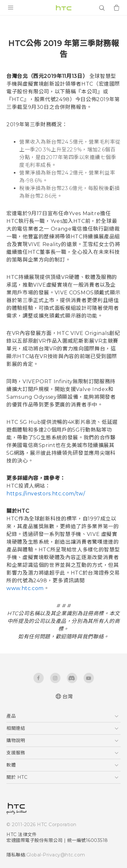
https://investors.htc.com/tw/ (46, 494)
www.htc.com (25, 588)
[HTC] (64, 8)
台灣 (68, 696)
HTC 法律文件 (22, 835)
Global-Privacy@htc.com (56, 855)
